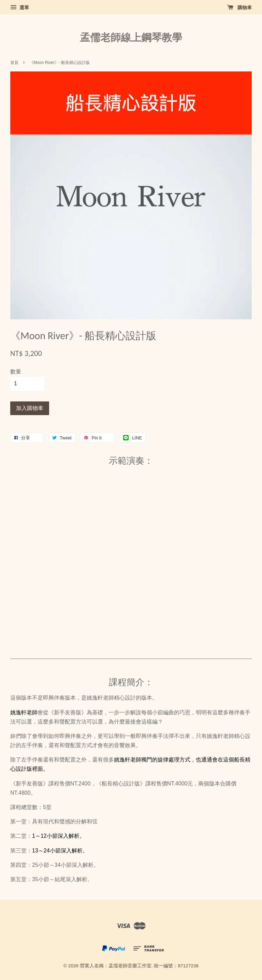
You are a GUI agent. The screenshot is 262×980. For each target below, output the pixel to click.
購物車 (239, 8)
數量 (16, 372)
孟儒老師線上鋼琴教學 (131, 37)
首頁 (14, 63)
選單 (20, 8)
